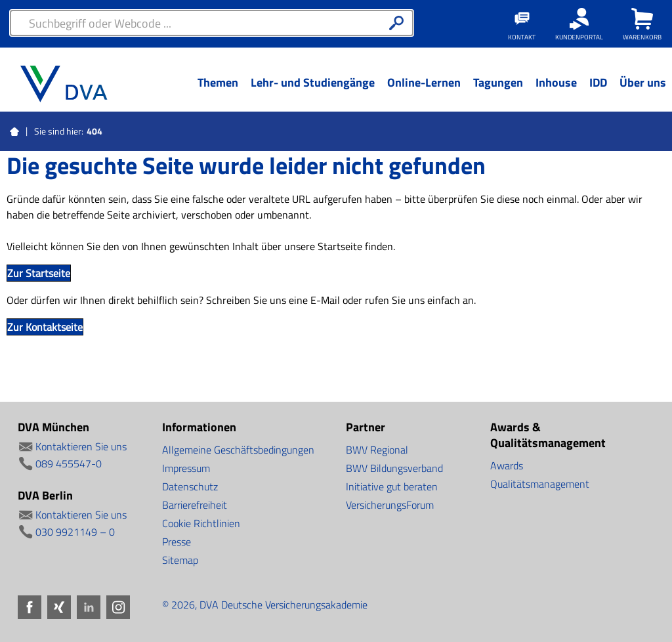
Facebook (30, 607)
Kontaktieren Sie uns (81, 446)
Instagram (118, 607)
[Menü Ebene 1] (218, 93)
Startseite (14, 132)
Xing (59, 607)
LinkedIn (89, 607)
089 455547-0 (69, 463)
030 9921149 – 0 (75, 532)
